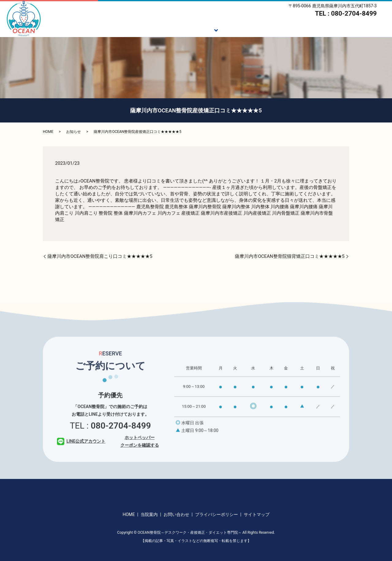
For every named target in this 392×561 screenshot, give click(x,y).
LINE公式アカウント (81, 450)
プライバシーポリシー (217, 514)
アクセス (376, 29)
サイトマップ (257, 514)
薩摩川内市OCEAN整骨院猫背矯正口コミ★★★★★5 (290, 256)
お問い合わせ (176, 514)
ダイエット (271, 29)
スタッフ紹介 (309, 29)
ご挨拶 (164, 29)
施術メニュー (197, 29)
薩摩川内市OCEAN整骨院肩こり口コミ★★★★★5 (100, 256)
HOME (137, 29)
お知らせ (73, 132)
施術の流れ (235, 29)
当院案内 (345, 29)
